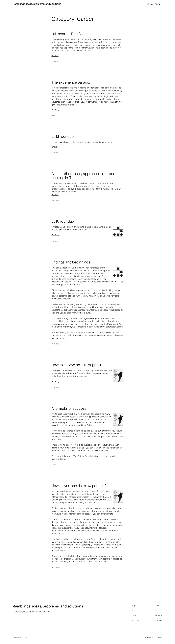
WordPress (159, 637)
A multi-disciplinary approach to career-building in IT (84, 176)
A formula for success (69, 408)
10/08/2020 (55, 61)
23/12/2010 (55, 241)
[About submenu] (162, 4)
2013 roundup (63, 136)
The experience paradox (71, 82)
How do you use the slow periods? (79, 486)
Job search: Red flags (69, 34)
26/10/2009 (56, 567)
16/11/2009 (55, 465)
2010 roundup (63, 221)
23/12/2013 (55, 153)
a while (63, 142)
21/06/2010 (55, 387)
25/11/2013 (55, 200)
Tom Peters (79, 456)
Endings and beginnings (71, 262)
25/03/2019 (56, 115)
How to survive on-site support (76, 365)
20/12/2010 (55, 344)
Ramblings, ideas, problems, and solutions (37, 4)
